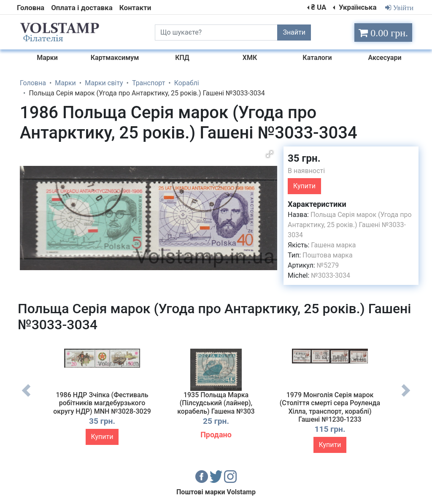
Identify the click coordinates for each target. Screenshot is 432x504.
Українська (357, 7)
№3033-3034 (331, 275)
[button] (270, 154)
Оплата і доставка (82, 8)
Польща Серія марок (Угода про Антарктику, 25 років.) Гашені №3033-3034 (350, 225)
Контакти (135, 8)
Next (406, 397)
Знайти (294, 32)
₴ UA (319, 7)
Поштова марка (328, 255)
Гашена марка (333, 245)
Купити (304, 186)
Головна (31, 8)
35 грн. (304, 158)
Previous (26, 397)
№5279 (328, 265)
